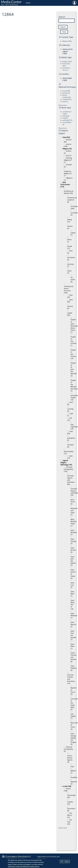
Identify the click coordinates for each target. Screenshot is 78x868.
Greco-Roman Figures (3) (70, 759)
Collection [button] (66, 45)
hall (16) (70, 419)
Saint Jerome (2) (73, 550)
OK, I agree (65, 861)
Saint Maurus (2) (73, 624)
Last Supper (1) (73, 716)
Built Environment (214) (65, 185)
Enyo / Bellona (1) (73, 770)
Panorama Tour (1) (66, 69)
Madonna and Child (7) (74, 512)
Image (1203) (67, 62)
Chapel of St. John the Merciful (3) (74, 369)
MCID (28, 3)
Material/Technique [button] (66, 87)
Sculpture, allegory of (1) (68, 173)
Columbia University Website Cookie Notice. (24, 866)
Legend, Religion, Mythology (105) (66, 463)
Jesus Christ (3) (73, 502)
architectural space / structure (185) (69, 290)
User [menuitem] (74, 3)
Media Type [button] (66, 57)
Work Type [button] (66, 108)
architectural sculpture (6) (72, 200)
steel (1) (65, 102)
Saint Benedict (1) (74, 532)
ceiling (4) (66, 116)
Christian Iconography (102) (68, 469)
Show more (63, 105)
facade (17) (70, 247)
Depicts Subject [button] (63, 132)
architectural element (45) (69, 192)
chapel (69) (70, 314)
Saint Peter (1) (73, 646)
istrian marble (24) (67, 96)
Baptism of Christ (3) (74, 691)
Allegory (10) (67, 149)
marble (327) (67, 99)
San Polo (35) (70, 822)
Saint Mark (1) (72, 594)
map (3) (65, 118)
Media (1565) (67, 41)
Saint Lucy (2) (72, 585)
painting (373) (67, 120)
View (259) (66, 137)
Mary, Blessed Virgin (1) (73, 523)
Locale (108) (67, 786)
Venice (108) (67, 790)
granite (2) (66, 93)
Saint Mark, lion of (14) (73, 605)
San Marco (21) (70, 815)
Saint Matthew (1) (74, 616)
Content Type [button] (67, 37)
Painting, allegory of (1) (68, 160)
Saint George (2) (73, 541)
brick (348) (66, 91)
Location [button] (65, 74)
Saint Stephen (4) (74, 668)
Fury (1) (69, 156)
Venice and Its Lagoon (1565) (67, 51)
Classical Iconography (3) (68, 749)
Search (62, 17)
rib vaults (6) (73, 280)
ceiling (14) (70, 221)
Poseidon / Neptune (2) (74, 781)
